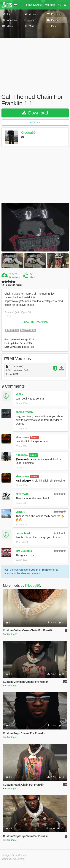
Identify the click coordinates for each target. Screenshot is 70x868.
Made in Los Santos (13, 859)
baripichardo (24, 533)
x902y (19, 394)
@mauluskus (24, 459)
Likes (33, 277)
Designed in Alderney (14, 855)
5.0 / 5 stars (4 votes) (12, 285)
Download (35, 113)
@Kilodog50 (23, 481)
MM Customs (24, 551)
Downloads (15, 277)
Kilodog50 (28, 133)
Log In (34, 570)
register (47, 570)
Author (33, 455)
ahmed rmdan (24, 412)
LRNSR (20, 512)
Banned (35, 437)
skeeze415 (22, 494)
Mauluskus (22, 437)
